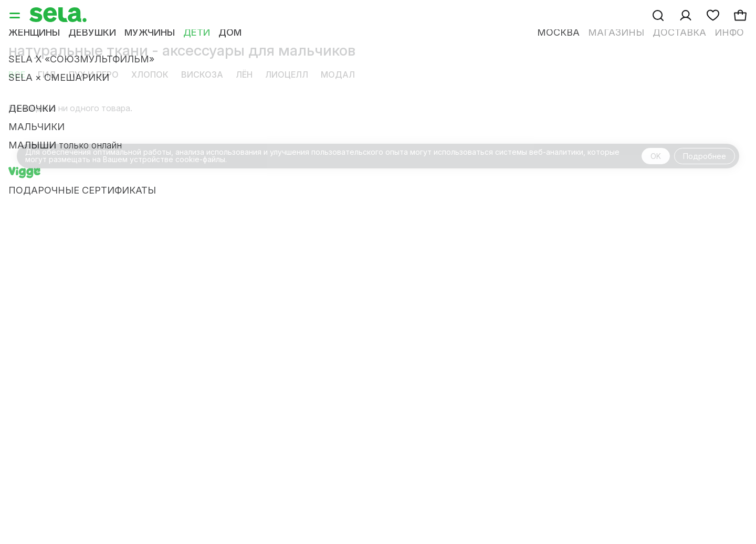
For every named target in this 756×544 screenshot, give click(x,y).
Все (17, 74)
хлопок (150, 74)
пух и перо (94, 74)
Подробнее (705, 156)
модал (338, 74)
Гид (47, 74)
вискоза (202, 74)
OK (656, 156)
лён (244, 74)
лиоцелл (287, 74)
